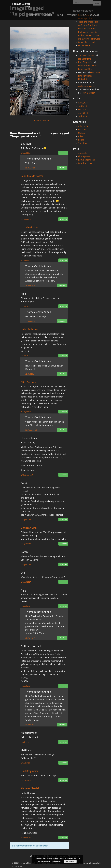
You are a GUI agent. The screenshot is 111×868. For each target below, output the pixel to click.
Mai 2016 (82, 109)
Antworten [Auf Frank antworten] (63, 519)
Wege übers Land (86, 42)
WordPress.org (85, 163)
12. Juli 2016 (25, 356)
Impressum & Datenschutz (90, 863)
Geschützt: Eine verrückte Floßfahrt (89, 76)
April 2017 (83, 103)
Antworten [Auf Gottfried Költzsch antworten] (63, 686)
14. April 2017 (26, 520)
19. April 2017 (26, 606)
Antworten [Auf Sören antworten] (63, 564)
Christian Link (29, 528)
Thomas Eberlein (31, 788)
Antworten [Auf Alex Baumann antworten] (63, 742)
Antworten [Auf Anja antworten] (63, 306)
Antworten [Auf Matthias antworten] (63, 763)
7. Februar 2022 (27, 838)
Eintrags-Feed (85, 156)
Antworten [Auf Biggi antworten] (63, 606)
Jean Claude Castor (32, 176)
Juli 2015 (82, 116)
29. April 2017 (30, 725)
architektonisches (87, 86)
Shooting (83, 143)
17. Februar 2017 (27, 475)
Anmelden (83, 153)
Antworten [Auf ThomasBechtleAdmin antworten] (62, 168)
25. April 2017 (26, 686)
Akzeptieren (70, 861)
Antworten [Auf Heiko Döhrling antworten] (63, 355)
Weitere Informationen (54, 861)
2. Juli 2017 (25, 742)
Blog (60, 15)
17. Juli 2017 (25, 763)
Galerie (49, 15)
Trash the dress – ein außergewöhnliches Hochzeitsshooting (88, 25)
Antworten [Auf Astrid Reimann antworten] (63, 260)
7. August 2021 (26, 780)
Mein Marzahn (85, 59)
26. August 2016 (27, 412)
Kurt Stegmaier (29, 771)
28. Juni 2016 (30, 286)
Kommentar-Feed (87, 160)
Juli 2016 (82, 106)
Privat (81, 136)
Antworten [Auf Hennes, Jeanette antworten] (63, 475)
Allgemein (83, 126)
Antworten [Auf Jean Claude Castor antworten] (63, 219)
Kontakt (94, 15)
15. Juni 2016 (26, 153)
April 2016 (83, 113)
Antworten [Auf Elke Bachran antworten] (63, 412)
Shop (83, 15)
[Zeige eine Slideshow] (40, 120)
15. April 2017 (26, 582)
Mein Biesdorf (85, 46)
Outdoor (82, 133)
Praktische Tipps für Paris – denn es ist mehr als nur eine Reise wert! (89, 35)
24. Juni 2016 (26, 219)
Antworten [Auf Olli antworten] (63, 582)
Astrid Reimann (30, 227)
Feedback (72, 15)
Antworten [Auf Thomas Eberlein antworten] (63, 837)
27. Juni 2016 (26, 261)
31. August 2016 (31, 430)
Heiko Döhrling (29, 329)
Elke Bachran (28, 382)
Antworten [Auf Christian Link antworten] (63, 544)
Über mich (35, 15)
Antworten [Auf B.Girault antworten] (63, 153)
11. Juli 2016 (25, 306)
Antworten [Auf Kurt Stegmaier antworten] (63, 780)
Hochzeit (82, 129)
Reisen (81, 140)
